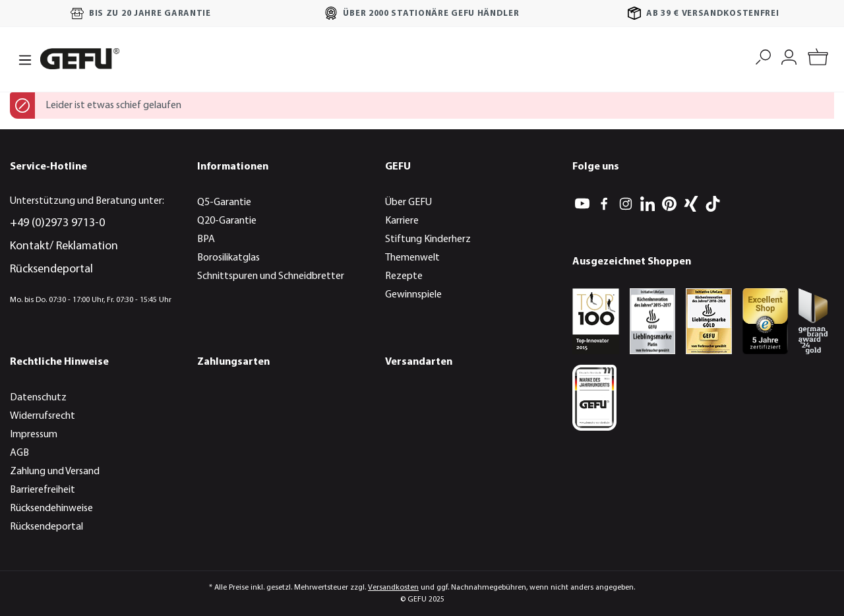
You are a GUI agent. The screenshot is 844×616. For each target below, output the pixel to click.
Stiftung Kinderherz (428, 239)
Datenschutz (38, 398)
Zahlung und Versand (55, 472)
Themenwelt (412, 258)
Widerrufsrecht (43, 416)
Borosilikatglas (228, 258)
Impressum (34, 435)
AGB (19, 453)
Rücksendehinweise (51, 508)
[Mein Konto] (789, 56)
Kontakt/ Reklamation (64, 246)
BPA (206, 239)
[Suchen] (763, 56)
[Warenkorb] (818, 59)
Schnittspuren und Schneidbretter (271, 276)
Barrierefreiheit (43, 490)
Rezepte (404, 276)
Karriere (402, 221)
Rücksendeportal (51, 269)
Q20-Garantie (227, 221)
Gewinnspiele (413, 295)
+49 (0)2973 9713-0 (57, 223)
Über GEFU (408, 202)
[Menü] (21, 59)
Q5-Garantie (224, 202)
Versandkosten (393, 588)
